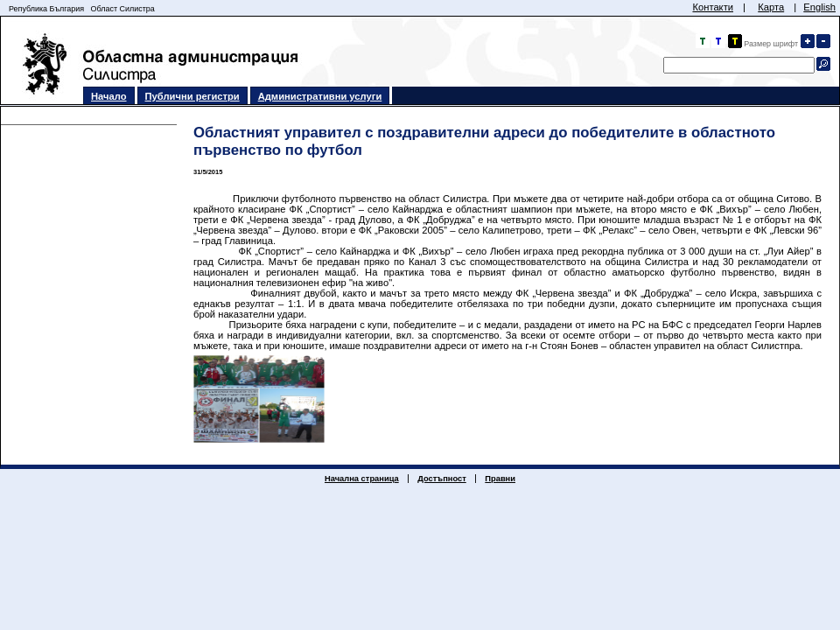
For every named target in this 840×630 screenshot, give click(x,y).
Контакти (713, 7)
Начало (109, 96)
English (819, 7)
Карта (771, 7)
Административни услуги (320, 96)
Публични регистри (192, 96)
